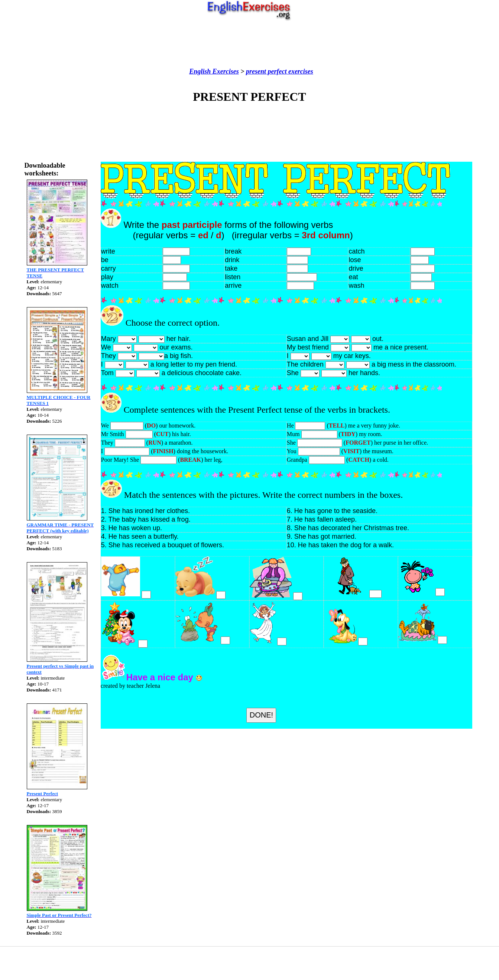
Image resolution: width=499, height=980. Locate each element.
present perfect (266, 71)
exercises (300, 71)
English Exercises (214, 71)
